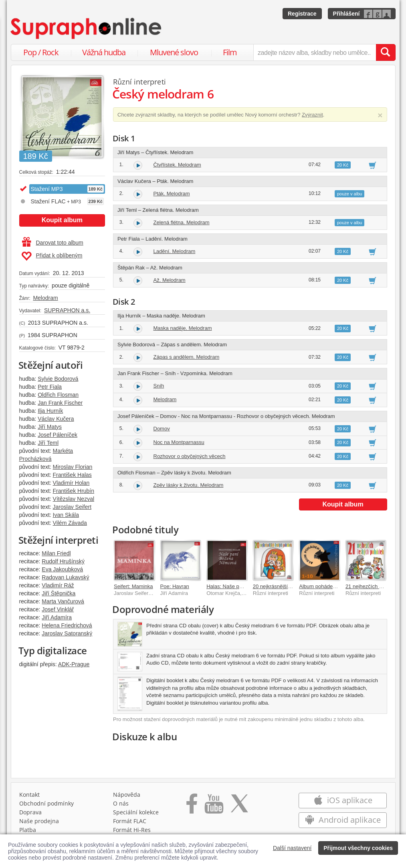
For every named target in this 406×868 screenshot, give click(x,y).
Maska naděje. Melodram (183, 328)
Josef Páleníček (58, 435)
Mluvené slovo (174, 52)
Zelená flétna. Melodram (182, 222)
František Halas (72, 475)
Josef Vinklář (58, 609)
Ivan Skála (66, 515)
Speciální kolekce (136, 812)
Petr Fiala (50, 387)
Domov (162, 429)
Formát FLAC (130, 821)
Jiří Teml (48, 443)
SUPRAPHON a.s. (67, 310)
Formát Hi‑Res (132, 830)
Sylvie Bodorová (58, 379)
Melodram (45, 298)
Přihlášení (346, 14)
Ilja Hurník (50, 411)
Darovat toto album (53, 243)
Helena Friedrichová (67, 625)
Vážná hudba (104, 52)
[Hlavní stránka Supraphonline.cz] (87, 28)
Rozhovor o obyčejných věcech (190, 456)
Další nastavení (292, 848)
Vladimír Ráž (58, 585)
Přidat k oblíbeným (52, 256)
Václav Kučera (56, 419)
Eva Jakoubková (62, 569)
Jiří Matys (50, 427)
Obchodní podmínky (46, 803)
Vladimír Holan (71, 483)
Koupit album (62, 220)
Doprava (30, 812)
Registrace (302, 14)
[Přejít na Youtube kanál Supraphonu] (214, 806)
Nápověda (127, 795)
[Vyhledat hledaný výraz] (386, 52)
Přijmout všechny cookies (358, 848)
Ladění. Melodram (175, 251)
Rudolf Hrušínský (63, 561)
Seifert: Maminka (133, 586)
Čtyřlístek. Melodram (177, 165)
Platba (28, 830)
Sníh (159, 386)
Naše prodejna (39, 821)
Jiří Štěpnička (59, 593)
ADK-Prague (74, 664)
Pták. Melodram (172, 194)
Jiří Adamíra (57, 617)
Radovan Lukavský (65, 577)
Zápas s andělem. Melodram (187, 357)
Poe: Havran (175, 586)
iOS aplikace (343, 800)
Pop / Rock (41, 52)
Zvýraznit (312, 115)
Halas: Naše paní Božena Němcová (248, 586)
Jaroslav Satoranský (67, 633)
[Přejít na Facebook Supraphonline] (192, 806)
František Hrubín (74, 491)
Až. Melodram (170, 280)
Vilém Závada (70, 523)
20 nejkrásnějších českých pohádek (294, 586)
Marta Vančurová (63, 601)
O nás (121, 803)
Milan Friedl (56, 553)
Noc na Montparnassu (179, 442)
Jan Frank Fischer (60, 403)
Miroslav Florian (73, 467)
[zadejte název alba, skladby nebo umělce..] (314, 52)
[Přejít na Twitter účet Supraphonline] (239, 806)
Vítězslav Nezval (74, 499)
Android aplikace (343, 820)
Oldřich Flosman (58, 395)
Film (230, 52)
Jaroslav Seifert (72, 507)
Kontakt (29, 795)
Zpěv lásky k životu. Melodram (189, 485)
